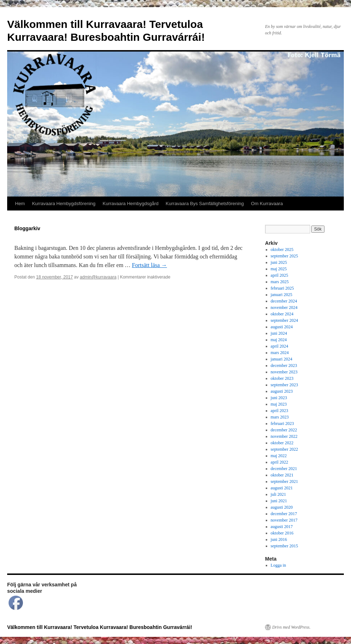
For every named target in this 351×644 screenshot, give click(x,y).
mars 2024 (280, 353)
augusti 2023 (282, 391)
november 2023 (284, 372)
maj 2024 (279, 340)
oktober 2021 (282, 475)
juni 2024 (279, 333)
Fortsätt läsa (149, 265)
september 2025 (284, 256)
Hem (20, 204)
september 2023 (284, 385)
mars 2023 (280, 417)
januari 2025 (282, 295)
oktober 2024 (282, 314)
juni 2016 (279, 539)
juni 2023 (279, 398)
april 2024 (280, 346)
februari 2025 (282, 288)
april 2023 (280, 411)
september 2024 (284, 320)
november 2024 (284, 308)
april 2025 (280, 275)
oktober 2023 (282, 378)
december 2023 (284, 365)
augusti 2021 (282, 488)
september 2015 (284, 546)
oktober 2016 (282, 533)
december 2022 (284, 430)
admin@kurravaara (98, 277)
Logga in (278, 565)
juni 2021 (279, 501)
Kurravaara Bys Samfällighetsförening (205, 204)
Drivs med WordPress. (291, 627)
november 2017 (284, 520)
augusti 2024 (282, 327)
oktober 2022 (282, 443)
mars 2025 (280, 282)
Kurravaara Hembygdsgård (131, 204)
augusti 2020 (282, 507)
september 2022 (284, 449)
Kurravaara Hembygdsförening (64, 204)
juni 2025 (279, 262)
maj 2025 (279, 269)
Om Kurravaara (267, 204)
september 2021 (284, 481)
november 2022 (284, 436)
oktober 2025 (282, 250)
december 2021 (284, 469)
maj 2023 (279, 404)
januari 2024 (282, 359)
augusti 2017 (282, 527)
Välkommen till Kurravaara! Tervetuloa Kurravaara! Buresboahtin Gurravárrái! (100, 627)
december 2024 (284, 301)
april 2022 (280, 462)
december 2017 (284, 514)
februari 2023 (282, 423)
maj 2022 (279, 456)
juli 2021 (278, 494)
